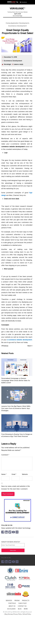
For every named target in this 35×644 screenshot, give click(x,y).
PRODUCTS (26, 601)
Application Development (20, 23)
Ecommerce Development (17, 26)
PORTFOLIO (12, 603)
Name (4, 474)
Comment (5, 455)
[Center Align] (18, 2)
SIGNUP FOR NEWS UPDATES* (13, 544)
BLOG (20, 609)
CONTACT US (22, 606)
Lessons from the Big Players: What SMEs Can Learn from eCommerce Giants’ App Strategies (16, 408)
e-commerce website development (20, 340)
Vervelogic (7, 64)
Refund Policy (27, 614)
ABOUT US (12, 606)
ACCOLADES (11, 609)
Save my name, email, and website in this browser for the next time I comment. (16, 488)
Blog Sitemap (9, 614)
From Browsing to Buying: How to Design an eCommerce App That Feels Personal (17, 435)
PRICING (17, 601)
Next (30, 346)
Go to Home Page (17, 16)
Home (8, 23)
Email (14, 474)
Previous (5, 346)
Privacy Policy (18, 614)
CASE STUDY (22, 603)
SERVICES (9, 601)
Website (25, 474)
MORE (26, 609)
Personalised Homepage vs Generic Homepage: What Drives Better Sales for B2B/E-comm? (16, 380)
